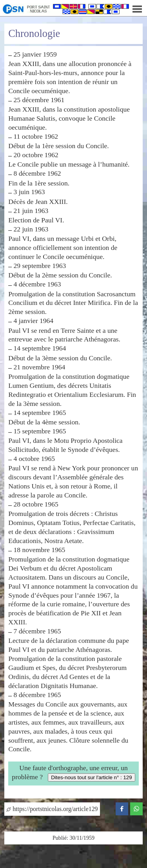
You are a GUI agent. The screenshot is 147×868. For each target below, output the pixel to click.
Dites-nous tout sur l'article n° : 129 (91, 777)
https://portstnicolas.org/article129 (52, 809)
